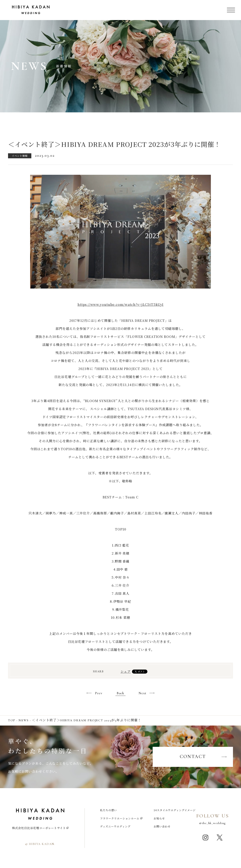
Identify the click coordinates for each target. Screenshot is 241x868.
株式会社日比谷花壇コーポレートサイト (39, 828)
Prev (99, 693)
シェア (126, 671)
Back (121, 693)
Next (142, 693)
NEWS (23, 720)
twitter (220, 838)
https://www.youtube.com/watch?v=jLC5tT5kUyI (120, 304)
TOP (12, 720)
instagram (205, 838)
